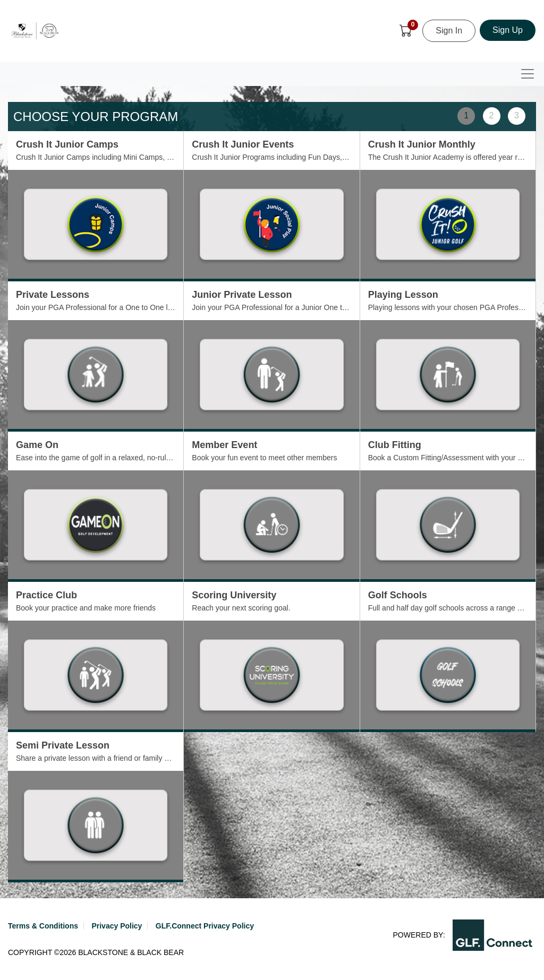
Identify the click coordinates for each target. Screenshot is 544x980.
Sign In (449, 31)
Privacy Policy (117, 926)
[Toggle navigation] (528, 74)
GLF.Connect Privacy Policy (205, 926)
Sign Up (508, 30)
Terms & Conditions (43, 926)
